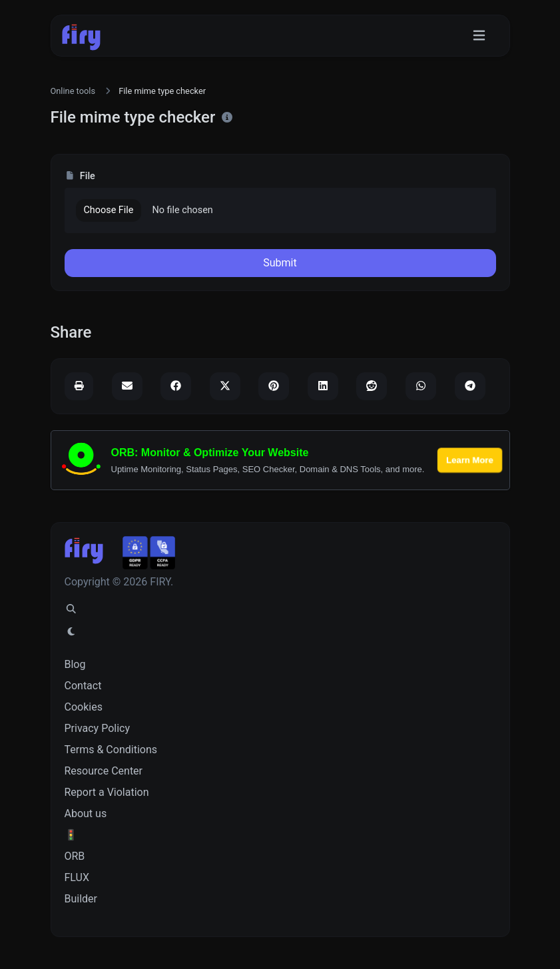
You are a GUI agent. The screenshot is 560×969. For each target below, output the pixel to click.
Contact (83, 686)
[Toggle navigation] (479, 36)
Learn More (470, 460)
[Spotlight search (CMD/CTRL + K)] (71, 609)
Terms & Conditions (111, 750)
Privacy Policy (98, 728)
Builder (81, 899)
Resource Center (104, 771)
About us (86, 813)
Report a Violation (107, 792)
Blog (75, 664)
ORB (75, 856)
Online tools (73, 91)
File (80, 176)
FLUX (77, 877)
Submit (280, 263)
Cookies (84, 707)
